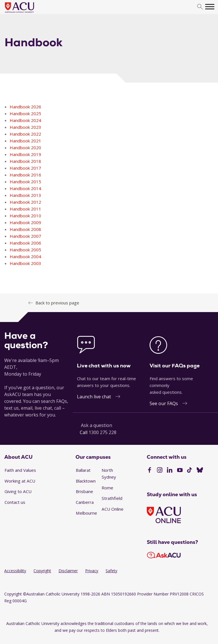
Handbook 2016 (25, 175)
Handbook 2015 (25, 182)
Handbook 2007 (25, 236)
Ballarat (83, 470)
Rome (107, 488)
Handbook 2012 (25, 202)
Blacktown (86, 481)
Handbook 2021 (25, 141)
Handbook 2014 (25, 188)
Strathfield (112, 498)
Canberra (85, 502)
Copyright (42, 571)
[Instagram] (160, 471)
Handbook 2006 (25, 243)
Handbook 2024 (25, 120)
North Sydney (109, 473)
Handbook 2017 (25, 168)
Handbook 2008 (25, 229)
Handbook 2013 (25, 195)
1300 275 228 (102, 432)
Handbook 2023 (25, 127)
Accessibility (15, 571)
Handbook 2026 (25, 107)
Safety (111, 571)
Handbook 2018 (25, 161)
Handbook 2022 (25, 134)
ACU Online (113, 509)
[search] (200, 7)
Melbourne (86, 513)
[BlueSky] (200, 471)
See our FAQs (164, 403)
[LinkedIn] (170, 471)
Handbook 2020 (25, 148)
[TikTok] (189, 471)
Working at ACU (20, 481)
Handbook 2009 (25, 222)
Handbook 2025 (25, 113)
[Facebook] (149, 471)
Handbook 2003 (25, 263)
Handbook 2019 (25, 154)
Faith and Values (20, 470)
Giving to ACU (18, 491)
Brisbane (84, 491)
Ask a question (97, 425)
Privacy (92, 571)
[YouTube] (180, 471)
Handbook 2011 (25, 209)
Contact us (15, 502)
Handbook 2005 (25, 250)
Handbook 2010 (25, 216)
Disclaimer (68, 571)
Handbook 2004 (25, 256)
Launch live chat (94, 397)
